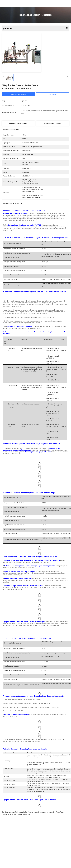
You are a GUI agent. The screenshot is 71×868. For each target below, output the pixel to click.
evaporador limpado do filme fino (51, 860)
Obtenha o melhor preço (19, 94)
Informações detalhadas (18, 123)
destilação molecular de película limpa (16, 862)
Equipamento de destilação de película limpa (22, 860)
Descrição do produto (53, 123)
